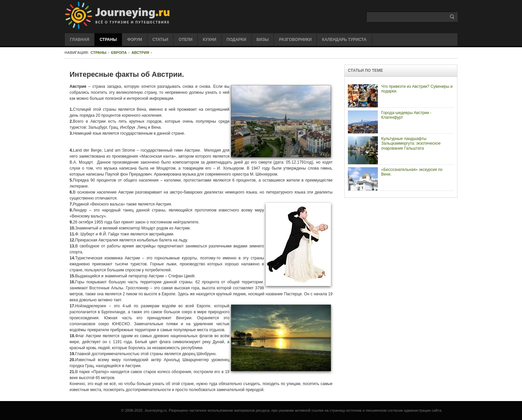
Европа (119, 53)
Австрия (140, 53)
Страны (99, 53)
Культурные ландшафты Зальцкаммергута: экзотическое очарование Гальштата (411, 143)
